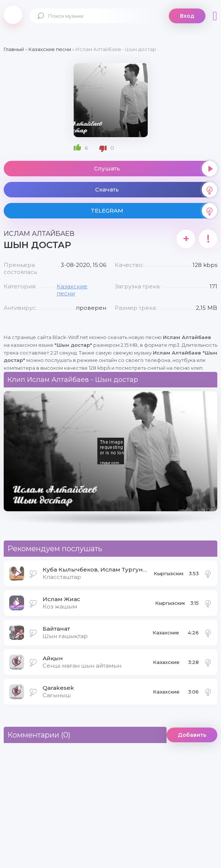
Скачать (156, 190)
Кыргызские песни (168, 576)
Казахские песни (72, 290)
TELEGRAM (154, 211)
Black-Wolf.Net (13, 15)
